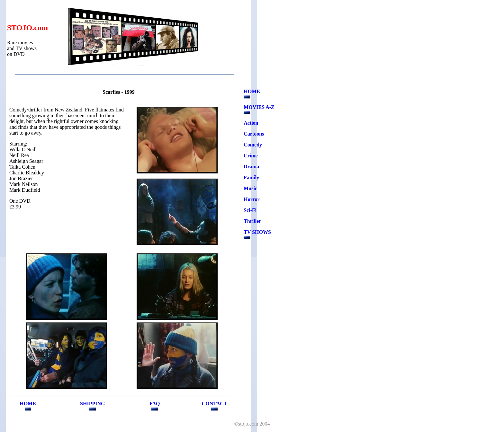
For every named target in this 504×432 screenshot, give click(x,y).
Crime (251, 156)
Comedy (253, 145)
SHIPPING (92, 404)
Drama (251, 167)
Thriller (252, 221)
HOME (252, 91)
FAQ (155, 404)
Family (251, 177)
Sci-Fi (250, 210)
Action (251, 123)
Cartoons (254, 134)
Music (250, 188)
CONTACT (215, 404)
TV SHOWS (257, 232)
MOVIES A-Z (259, 107)
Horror (252, 199)
